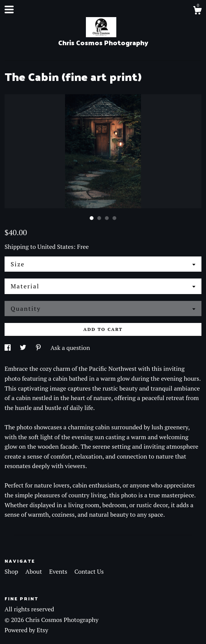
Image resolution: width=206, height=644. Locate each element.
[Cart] (197, 11)
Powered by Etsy (26, 630)
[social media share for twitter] (24, 348)
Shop (12, 571)
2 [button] (99, 218)
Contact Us (89, 571)
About (35, 571)
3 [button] (107, 218)
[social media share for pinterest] (39, 348)
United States (55, 247)
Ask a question (70, 348)
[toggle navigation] (9, 9)
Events (59, 571)
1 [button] (92, 218)
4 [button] (114, 218)
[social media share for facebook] (8, 348)
